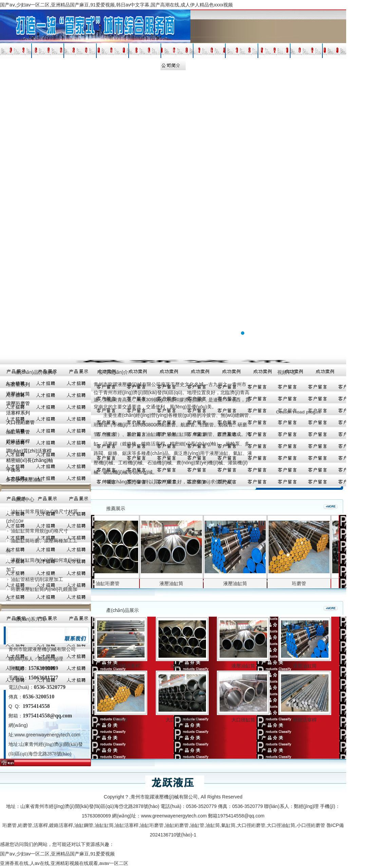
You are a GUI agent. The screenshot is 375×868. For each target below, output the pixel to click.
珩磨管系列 (18, 384)
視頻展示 (113, 52)
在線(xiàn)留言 (307, 53)
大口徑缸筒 (243, 720)
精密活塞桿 (305, 720)
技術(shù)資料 (210, 53)
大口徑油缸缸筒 (182, 720)
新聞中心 (178, 52)
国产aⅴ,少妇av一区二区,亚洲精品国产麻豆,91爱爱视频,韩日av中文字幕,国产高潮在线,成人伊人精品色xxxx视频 (116, 5)
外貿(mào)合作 (145, 53)
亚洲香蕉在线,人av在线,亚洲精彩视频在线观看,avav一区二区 (64, 863)
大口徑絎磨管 (20, 422)
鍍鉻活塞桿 (18, 441)
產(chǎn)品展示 (81, 53)
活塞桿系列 (18, 413)
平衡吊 (13, 470)
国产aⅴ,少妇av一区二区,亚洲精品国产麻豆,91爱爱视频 (57, 854)
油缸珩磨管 (18, 432)
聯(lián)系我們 (275, 53)
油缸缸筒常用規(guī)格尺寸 (37, 531)
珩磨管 (302, 583)
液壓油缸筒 (18, 394)
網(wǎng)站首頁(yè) (16, 53)
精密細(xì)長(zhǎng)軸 (30, 460)
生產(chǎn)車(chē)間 (242, 53)
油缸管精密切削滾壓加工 (35, 579)
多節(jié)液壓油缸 (24, 479)
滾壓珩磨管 (18, 403)
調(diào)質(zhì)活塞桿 (29, 451)
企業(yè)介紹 (49, 52)
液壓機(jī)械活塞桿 (121, 666)
